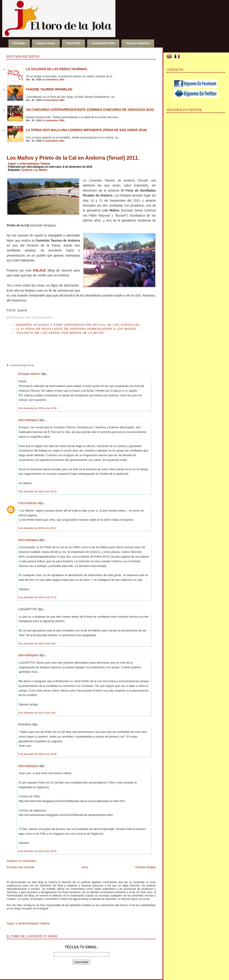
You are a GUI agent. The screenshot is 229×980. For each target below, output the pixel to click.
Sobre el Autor (46, 43)
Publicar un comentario (22, 861)
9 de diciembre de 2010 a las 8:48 (37, 644)
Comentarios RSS (103, 43)
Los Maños (40, 170)
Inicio (85, 867)
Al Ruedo (19, 43)
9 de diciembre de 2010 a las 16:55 (37, 851)
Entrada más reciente (21, 867)
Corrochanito (28, 503)
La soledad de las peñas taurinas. (57, 69)
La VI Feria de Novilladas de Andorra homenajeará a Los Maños (76, 329)
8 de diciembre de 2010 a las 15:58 (37, 408)
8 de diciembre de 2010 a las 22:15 (37, 597)
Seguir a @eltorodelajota (24, 164)
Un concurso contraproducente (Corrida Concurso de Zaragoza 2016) (90, 110)
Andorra (27, 170)
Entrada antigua (146, 867)
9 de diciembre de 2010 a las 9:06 (37, 713)
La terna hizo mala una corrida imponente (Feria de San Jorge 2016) (86, 130)
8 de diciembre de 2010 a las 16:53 (37, 491)
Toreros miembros (138, 43)
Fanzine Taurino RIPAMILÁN (49, 89)
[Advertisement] (59, 345)
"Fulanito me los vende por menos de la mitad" (60, 333)
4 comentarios (51, 120)
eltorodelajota (28, 420)
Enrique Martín (29, 374)
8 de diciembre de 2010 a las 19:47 (37, 528)
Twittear (45, 164)
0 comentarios (51, 80)
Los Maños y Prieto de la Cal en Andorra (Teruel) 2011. (73, 158)
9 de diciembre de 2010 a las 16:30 (37, 754)
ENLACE (40, 270)
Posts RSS (73, 43)
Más (62, 80)
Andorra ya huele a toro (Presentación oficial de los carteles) (77, 325)
